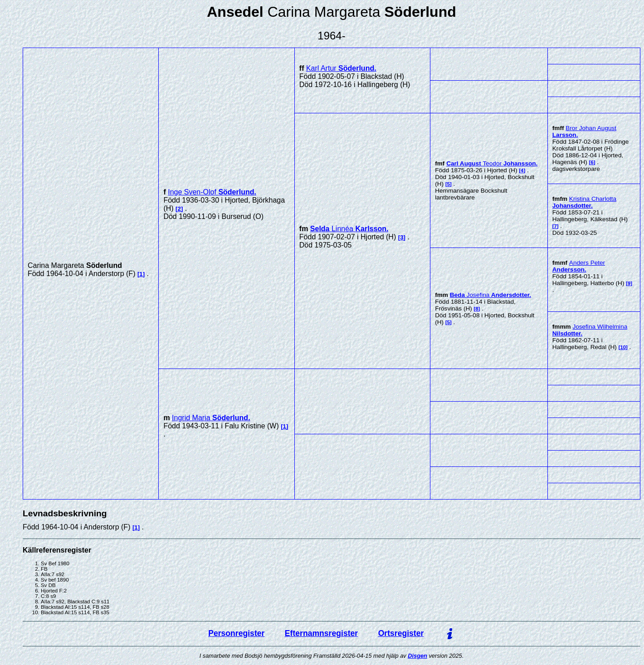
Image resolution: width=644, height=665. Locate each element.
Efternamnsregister (321, 633)
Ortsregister (401, 633)
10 (623, 347)
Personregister (236, 633)
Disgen (417, 656)
